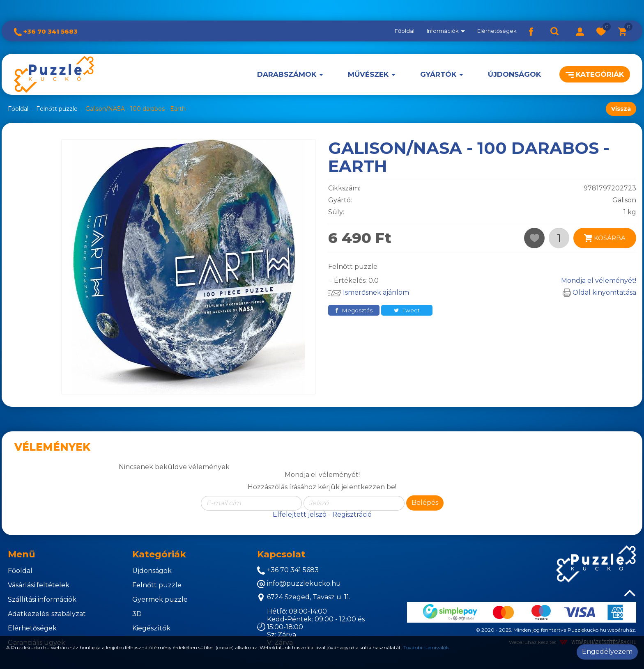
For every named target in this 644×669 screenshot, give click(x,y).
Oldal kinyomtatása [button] (599, 292)
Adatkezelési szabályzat (47, 614)
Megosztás (354, 310)
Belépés (425, 503)
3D (137, 614)
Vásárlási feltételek (39, 585)
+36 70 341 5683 (46, 31)
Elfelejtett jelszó (300, 514)
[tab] (64, 554)
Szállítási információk (42, 599)
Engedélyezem (607, 652)
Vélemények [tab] (52, 447)
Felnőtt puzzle (57, 109)
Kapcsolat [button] (281, 554)
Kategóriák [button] (595, 74)
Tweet (407, 310)
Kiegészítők (151, 628)
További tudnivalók (426, 647)
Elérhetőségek (497, 31)
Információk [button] (446, 31)
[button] (580, 31)
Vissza (621, 109)
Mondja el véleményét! (599, 281)
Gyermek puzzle (160, 599)
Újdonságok (514, 74)
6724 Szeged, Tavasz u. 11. (304, 597)
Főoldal (405, 31)
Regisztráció (352, 514)
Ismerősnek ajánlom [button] (369, 292)
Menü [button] (22, 554)
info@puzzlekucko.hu (299, 584)
